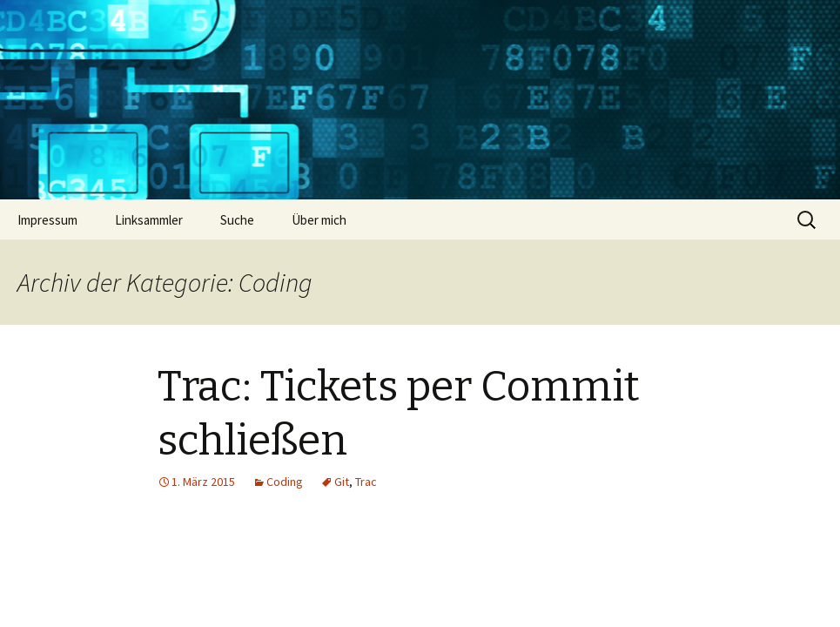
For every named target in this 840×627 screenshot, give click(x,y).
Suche (237, 220)
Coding (285, 482)
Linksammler (149, 220)
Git (342, 482)
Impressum (47, 220)
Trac (366, 482)
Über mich (319, 220)
